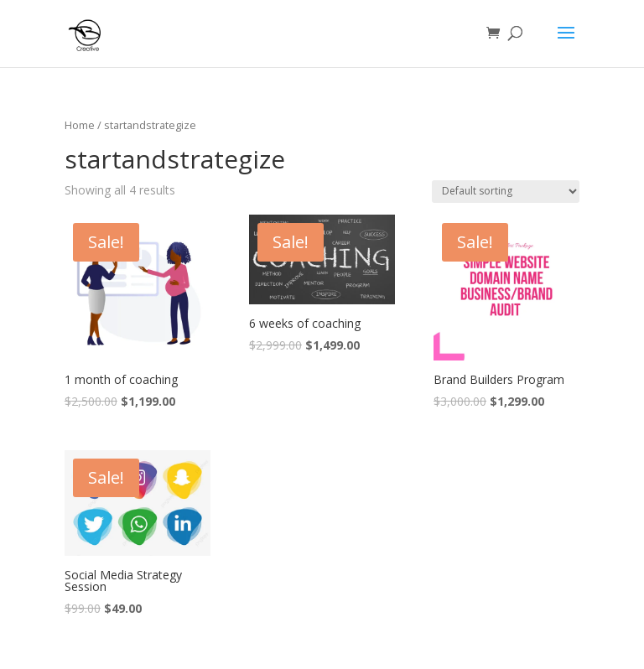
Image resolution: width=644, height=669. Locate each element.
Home (80, 125)
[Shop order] (506, 192)
